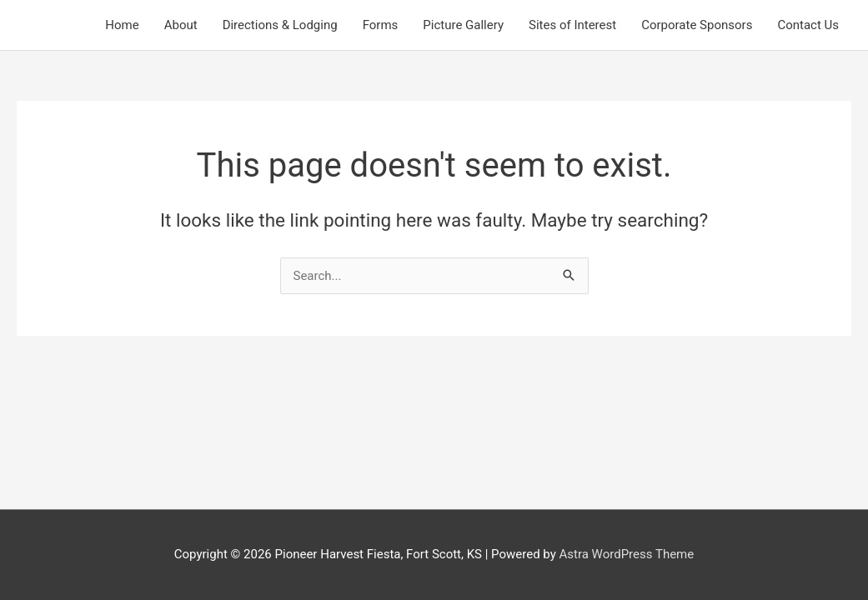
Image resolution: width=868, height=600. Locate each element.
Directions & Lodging (280, 25)
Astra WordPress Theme (627, 554)
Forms (381, 25)
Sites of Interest (572, 25)
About (181, 25)
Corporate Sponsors (697, 25)
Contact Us (808, 25)
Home (122, 25)
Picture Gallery (463, 25)
